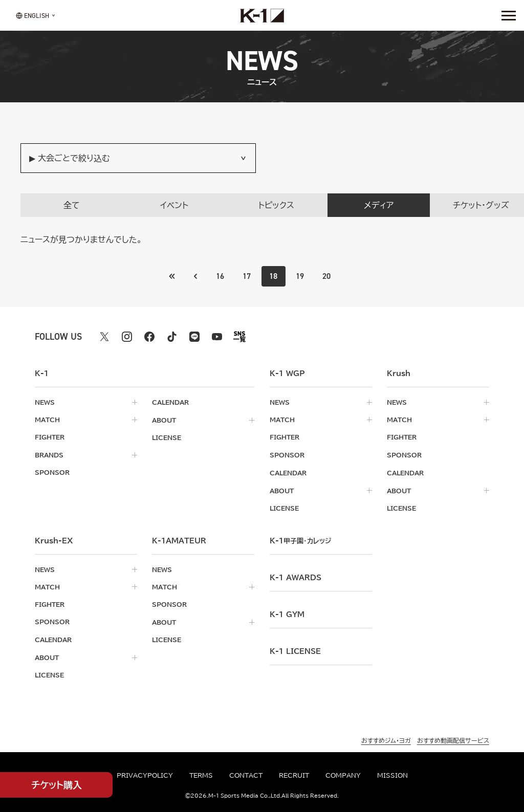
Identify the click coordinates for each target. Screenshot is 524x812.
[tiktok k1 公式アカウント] (172, 337)
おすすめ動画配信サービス (453, 737)
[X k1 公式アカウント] (104, 337)
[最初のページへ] (195, 276)
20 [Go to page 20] (327, 276)
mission (392, 775)
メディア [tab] (379, 205)
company (343, 775)
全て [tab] (72, 205)
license (167, 437)
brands (49, 454)
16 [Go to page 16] (220, 276)
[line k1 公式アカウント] (194, 337)
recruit (294, 775)
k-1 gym (287, 612)
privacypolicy (145, 775)
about (164, 420)
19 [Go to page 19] (300, 276)
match (47, 420)
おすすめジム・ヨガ (386, 737)
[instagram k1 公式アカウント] (127, 337)
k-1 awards (296, 576)
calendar (170, 402)
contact (246, 775)
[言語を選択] (32, 15)
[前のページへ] (172, 276)
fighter (50, 437)
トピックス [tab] (276, 205)
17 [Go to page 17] (247, 276)
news (45, 402)
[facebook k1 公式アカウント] (149, 337)
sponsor (52, 472)
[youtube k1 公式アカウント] (217, 337)
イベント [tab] (174, 205)
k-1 (300, 539)
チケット (57, 785)
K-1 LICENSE (295, 649)
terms (201, 775)
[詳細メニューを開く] (509, 15)
